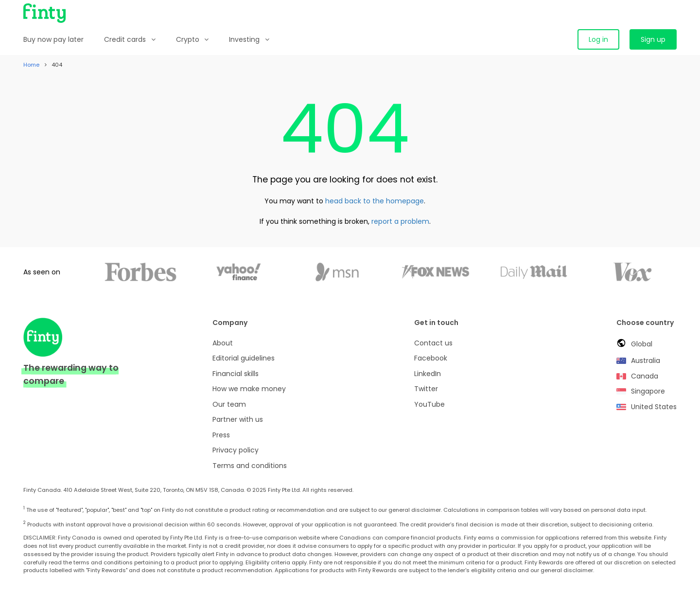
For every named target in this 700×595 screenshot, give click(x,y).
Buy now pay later (53, 39)
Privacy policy (236, 450)
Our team (229, 404)
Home (31, 65)
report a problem (400, 221)
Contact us (433, 343)
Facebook (431, 358)
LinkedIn (428, 374)
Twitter (426, 389)
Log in (598, 39)
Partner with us (238, 419)
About (223, 343)
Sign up (653, 39)
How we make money (249, 389)
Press (221, 435)
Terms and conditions (250, 466)
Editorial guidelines (244, 358)
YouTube (429, 404)
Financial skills (236, 374)
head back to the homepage (375, 201)
